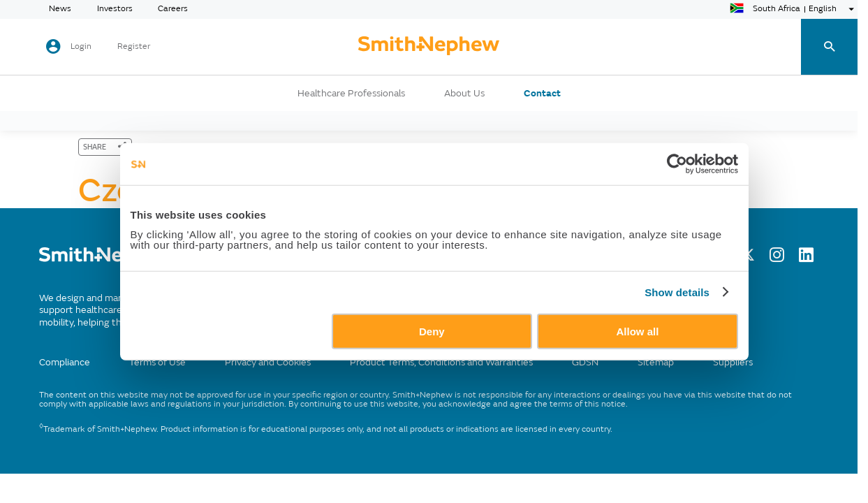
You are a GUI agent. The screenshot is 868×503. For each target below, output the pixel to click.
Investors (115, 9)
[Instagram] (777, 258)
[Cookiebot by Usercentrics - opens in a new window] (677, 164)
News (60, 9)
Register (134, 47)
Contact (542, 94)
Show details (677, 292)
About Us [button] (464, 94)
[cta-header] (429, 47)
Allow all (638, 331)
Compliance (65, 362)
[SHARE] (105, 147)
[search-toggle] (829, 47)
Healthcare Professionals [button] (351, 94)
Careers (173, 9)
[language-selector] (794, 9)
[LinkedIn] (806, 258)
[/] (106, 262)
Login (81, 46)
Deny (432, 331)
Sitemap (656, 362)
